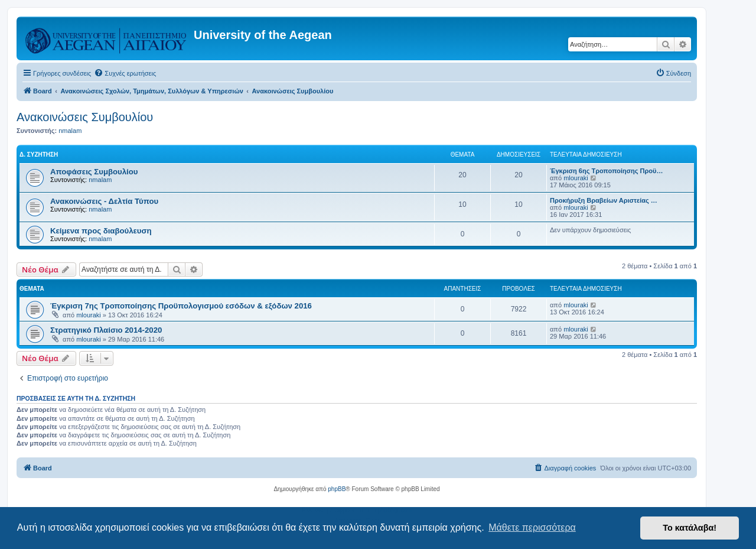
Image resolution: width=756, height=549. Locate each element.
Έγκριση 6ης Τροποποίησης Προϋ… (606, 171)
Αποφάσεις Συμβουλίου (94, 172)
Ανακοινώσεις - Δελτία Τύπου (104, 201)
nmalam (70, 131)
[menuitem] (125, 73)
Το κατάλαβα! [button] (690, 528)
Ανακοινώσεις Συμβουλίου (85, 117)
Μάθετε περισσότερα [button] (532, 527)
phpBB (337, 489)
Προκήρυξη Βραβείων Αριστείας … (604, 200)
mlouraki (576, 178)
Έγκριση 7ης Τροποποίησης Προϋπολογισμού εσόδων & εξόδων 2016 (181, 306)
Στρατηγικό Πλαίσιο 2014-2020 (106, 330)
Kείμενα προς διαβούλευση (101, 231)
